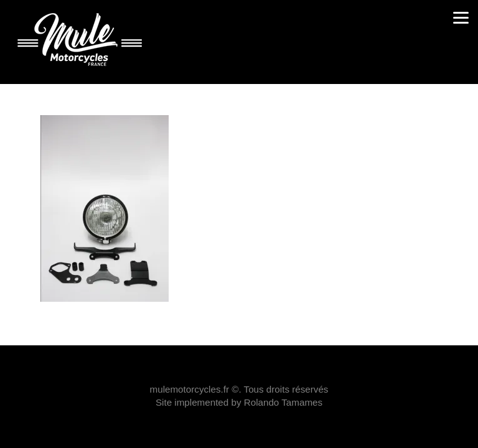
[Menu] (461, 17)
